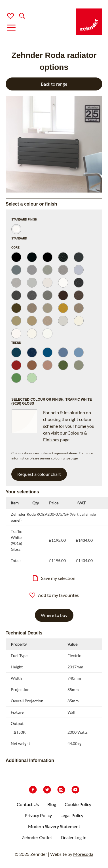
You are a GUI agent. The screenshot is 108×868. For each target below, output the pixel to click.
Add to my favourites (54, 595)
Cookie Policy (78, 804)
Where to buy (54, 615)
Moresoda (83, 854)
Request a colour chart (39, 474)
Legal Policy (72, 815)
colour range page (64, 458)
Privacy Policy (38, 815)
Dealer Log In (74, 837)
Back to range (54, 84)
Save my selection (54, 578)
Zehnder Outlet (37, 837)
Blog (52, 804)
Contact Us (28, 804)
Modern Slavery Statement (54, 826)
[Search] (17, 16)
